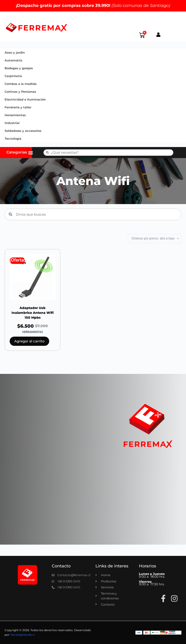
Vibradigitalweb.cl (22, 635)
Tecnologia (13, 139)
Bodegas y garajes (19, 68)
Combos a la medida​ (21, 84)
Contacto (61, 566)
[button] (31, 152)
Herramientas (15, 115)
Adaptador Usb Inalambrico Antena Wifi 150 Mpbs (33, 313)
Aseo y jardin (15, 52)
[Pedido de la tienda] (155, 239)
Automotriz (13, 60)
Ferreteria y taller (18, 107)
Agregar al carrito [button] (29, 341)
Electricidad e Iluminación (25, 99)
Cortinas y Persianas (20, 92)
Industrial (12, 123)
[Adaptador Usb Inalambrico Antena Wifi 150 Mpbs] (33, 277)
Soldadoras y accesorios (23, 131)
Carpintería (13, 76)
